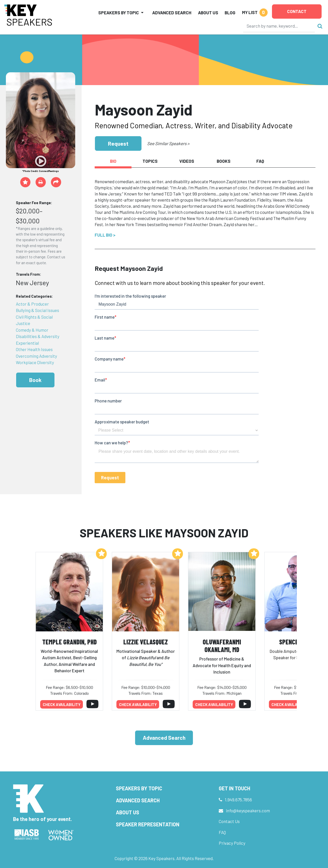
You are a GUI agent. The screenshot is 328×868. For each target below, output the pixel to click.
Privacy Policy (232, 843)
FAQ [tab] (260, 161)
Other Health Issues (34, 349)
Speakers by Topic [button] (119, 13)
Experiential (27, 343)
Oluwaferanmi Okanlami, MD (222, 646)
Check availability (62, 704)
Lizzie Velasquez (146, 642)
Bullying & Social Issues (37, 310)
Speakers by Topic (139, 788)
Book (35, 380)
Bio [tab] (113, 161)
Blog (230, 13)
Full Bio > (105, 235)
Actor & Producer (32, 304)
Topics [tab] (150, 161)
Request (118, 143)
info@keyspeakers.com (248, 811)
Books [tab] (224, 161)
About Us (208, 13)
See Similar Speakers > (168, 143)
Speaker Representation (148, 824)
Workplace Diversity (35, 362)
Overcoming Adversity (36, 356)
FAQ (222, 832)
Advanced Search (172, 13)
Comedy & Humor (32, 330)
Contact (297, 11)
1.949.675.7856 (238, 800)
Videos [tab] (187, 161)
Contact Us (229, 821)
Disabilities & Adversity (38, 336)
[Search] (279, 26)
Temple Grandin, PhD (69, 642)
